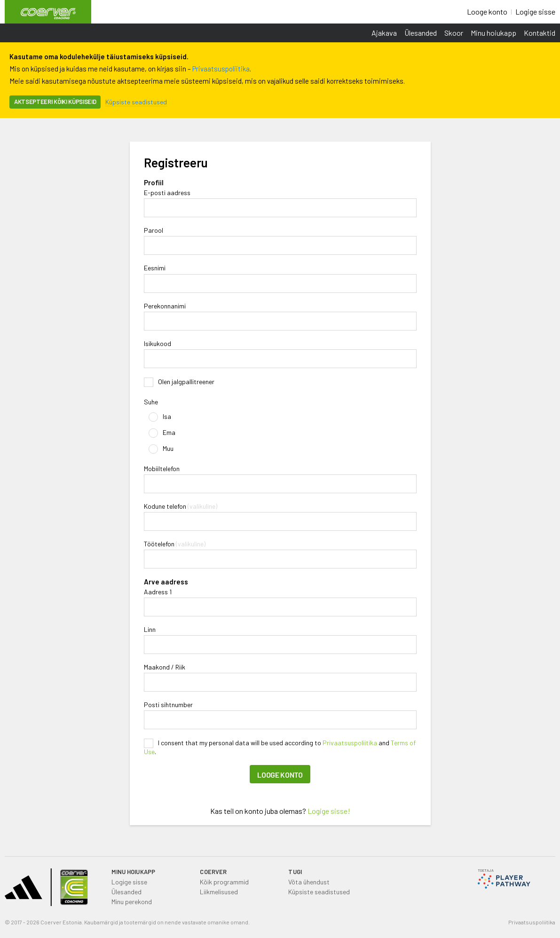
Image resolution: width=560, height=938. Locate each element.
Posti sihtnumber (168, 705)
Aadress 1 (158, 592)
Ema (162, 433)
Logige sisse (535, 12)
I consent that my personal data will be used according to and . (280, 747)
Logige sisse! (329, 811)
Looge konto (487, 12)
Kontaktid (540, 33)
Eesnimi (155, 268)
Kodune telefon (165, 506)
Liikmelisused (219, 892)
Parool (154, 230)
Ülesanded (421, 33)
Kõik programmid (224, 882)
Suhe (151, 402)
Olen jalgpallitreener (179, 382)
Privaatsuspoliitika (221, 69)
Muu (161, 449)
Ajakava (384, 33)
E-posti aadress (167, 193)
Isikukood (158, 344)
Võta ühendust (309, 882)
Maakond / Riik (165, 667)
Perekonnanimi (165, 306)
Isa (160, 417)
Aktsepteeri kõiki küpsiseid (55, 102)
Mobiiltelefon (162, 469)
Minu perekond (132, 902)
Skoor (454, 33)
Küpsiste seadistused (136, 102)
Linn (150, 630)
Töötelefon (159, 544)
